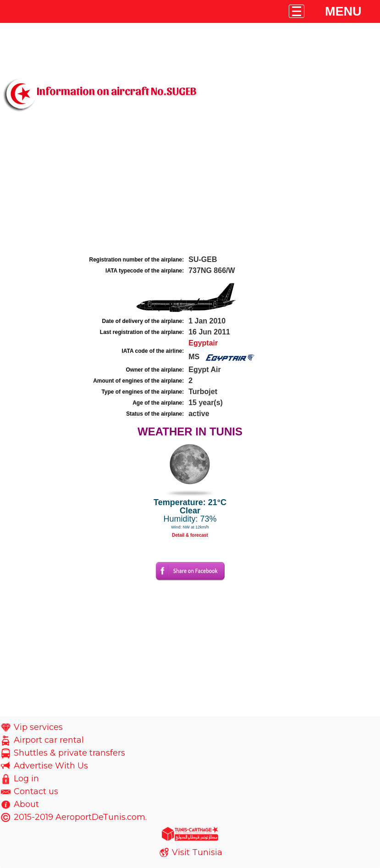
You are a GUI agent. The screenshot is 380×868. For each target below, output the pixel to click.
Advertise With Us (51, 766)
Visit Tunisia (197, 852)
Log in (26, 779)
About (26, 804)
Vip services (38, 727)
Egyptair (203, 343)
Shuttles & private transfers (69, 753)
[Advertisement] (190, 185)
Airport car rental (49, 740)
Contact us (36, 791)
